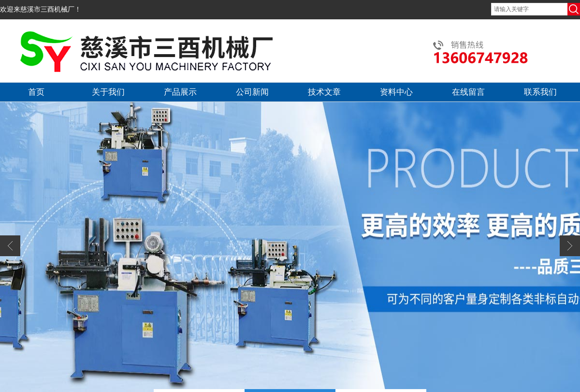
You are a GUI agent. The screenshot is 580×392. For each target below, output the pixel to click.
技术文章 (324, 92)
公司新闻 (252, 92)
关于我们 (108, 92)
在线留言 (468, 92)
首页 (36, 92)
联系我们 (540, 92)
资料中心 (396, 92)
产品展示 (180, 92)
